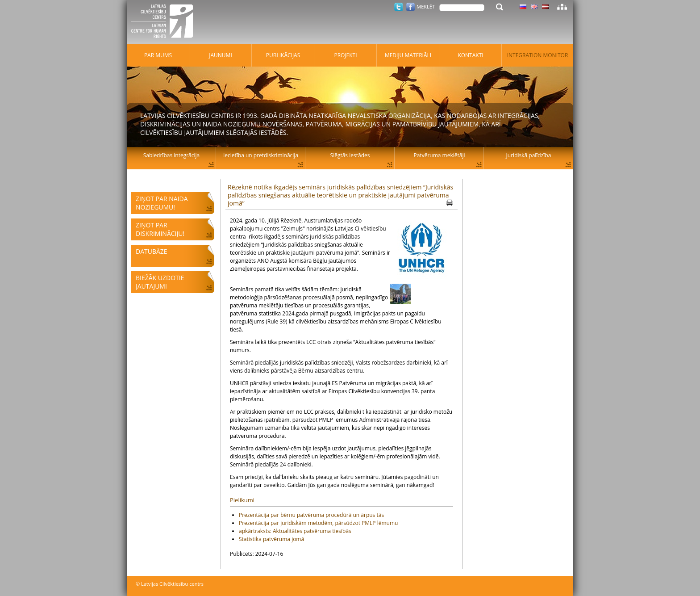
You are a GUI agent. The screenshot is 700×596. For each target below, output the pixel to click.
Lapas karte (562, 7)
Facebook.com (410, 7)
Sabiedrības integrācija (171, 155)
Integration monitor (538, 55)
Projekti (345, 55)
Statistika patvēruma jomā (271, 539)
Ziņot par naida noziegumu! (162, 203)
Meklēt (426, 6)
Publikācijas (283, 55)
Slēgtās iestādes (350, 155)
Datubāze (152, 251)
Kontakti (470, 55)
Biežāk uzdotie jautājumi (160, 282)
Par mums (158, 55)
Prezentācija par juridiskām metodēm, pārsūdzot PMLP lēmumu (318, 523)
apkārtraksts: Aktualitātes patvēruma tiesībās (295, 531)
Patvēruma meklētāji (440, 155)
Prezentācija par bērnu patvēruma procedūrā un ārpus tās (311, 515)
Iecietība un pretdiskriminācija (261, 155)
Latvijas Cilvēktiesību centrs (165, 22)
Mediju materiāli (408, 55)
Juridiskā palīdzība (529, 155)
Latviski (545, 7)
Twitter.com (398, 7)
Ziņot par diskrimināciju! (160, 229)
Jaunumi (221, 55)
